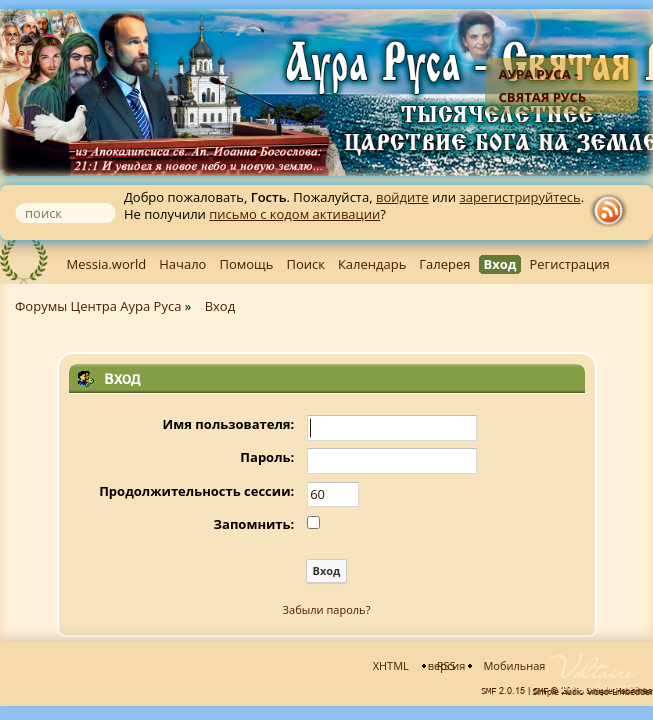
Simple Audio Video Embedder (592, 692)
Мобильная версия (487, 665)
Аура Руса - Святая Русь (542, 85)
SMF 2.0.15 (503, 691)
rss (613, 211)
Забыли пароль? (327, 609)
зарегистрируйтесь (519, 197)
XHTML (391, 665)
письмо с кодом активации (294, 214)
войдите (402, 197)
